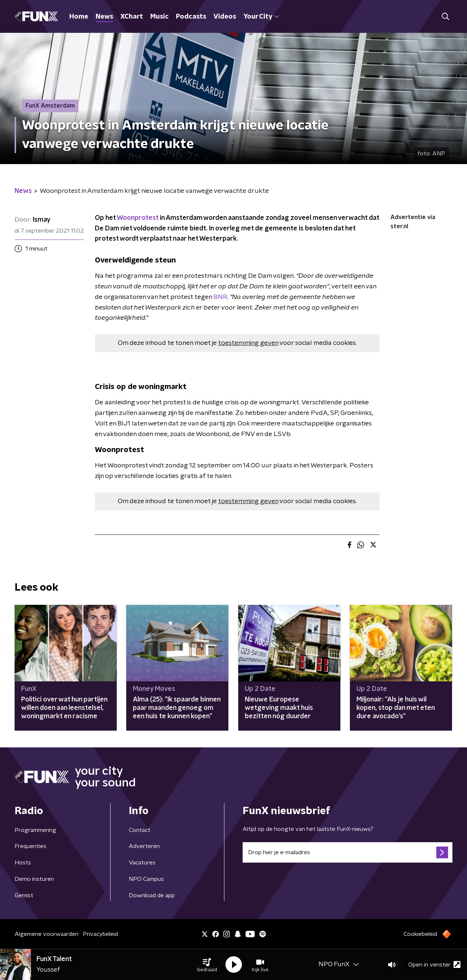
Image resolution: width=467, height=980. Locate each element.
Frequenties (30, 846)
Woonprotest (138, 218)
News (104, 17)
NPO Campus (146, 879)
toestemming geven (248, 343)
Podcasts (191, 17)
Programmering (35, 830)
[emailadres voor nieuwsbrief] (348, 852)
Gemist (24, 895)
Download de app (152, 895)
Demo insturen (34, 879)
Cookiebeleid (420, 934)
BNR (220, 297)
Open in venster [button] (434, 965)
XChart (132, 17)
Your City (261, 17)
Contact (140, 830)
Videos (225, 17)
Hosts (23, 863)
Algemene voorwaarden (47, 934)
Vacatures (142, 863)
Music (159, 17)
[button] (207, 965)
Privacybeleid (100, 934)
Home (79, 17)
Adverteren (144, 846)
